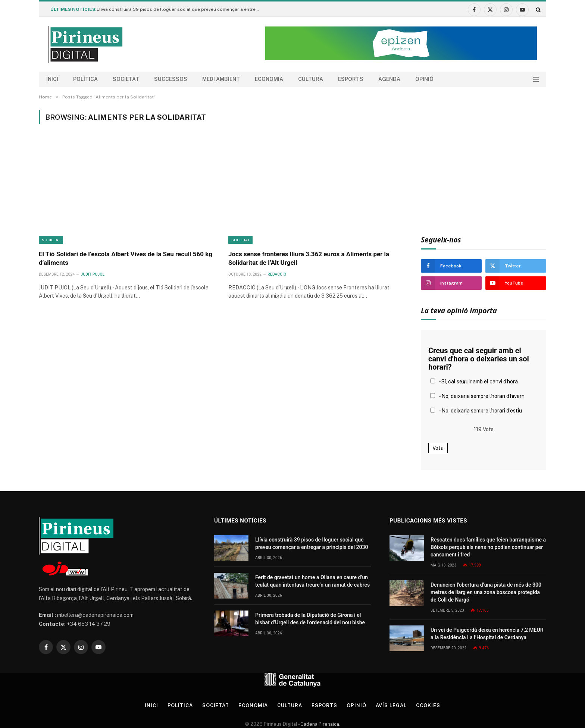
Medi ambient (221, 79)
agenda (389, 79)
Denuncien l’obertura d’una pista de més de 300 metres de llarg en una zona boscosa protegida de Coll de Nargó (486, 592)
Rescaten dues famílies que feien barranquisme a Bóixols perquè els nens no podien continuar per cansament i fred (488, 547)
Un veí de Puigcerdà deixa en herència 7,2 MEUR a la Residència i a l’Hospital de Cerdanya (487, 634)
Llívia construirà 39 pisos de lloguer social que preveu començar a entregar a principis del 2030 (181, 9)
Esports (351, 79)
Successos (171, 79)
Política (85, 79)
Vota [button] (438, 448)
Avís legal (391, 705)
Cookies (428, 705)
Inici (52, 79)
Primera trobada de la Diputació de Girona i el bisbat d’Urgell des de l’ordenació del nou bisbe (310, 619)
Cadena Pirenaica (319, 724)
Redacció (277, 274)
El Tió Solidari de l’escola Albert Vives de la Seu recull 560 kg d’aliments (126, 258)
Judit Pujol (93, 274)
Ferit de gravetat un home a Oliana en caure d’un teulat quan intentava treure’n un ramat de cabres (312, 581)
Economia (269, 79)
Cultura (311, 79)
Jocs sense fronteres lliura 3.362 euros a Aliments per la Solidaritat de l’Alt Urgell (309, 258)
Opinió (424, 79)
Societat (126, 79)
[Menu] (536, 79)
